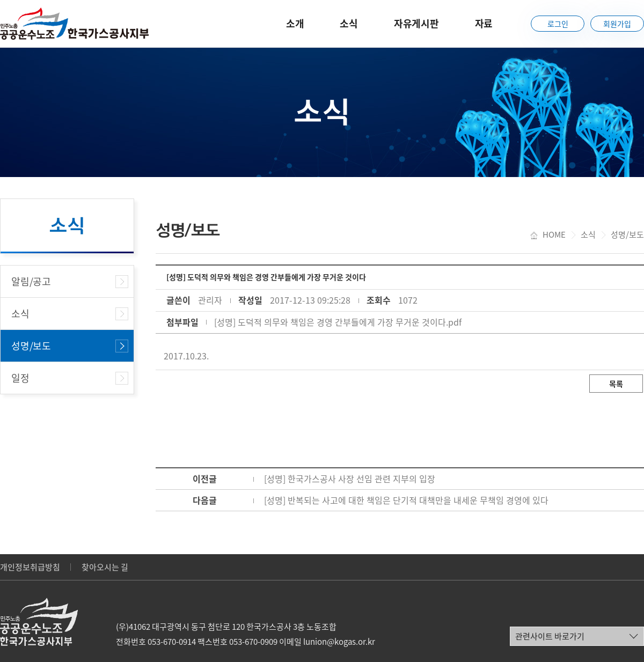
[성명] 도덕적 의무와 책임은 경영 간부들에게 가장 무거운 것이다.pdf (338, 322)
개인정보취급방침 (30, 567)
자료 (484, 23)
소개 (295, 23)
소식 (349, 23)
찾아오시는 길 (105, 567)
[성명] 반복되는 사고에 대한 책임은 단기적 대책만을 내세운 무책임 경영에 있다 (406, 500)
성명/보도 (31, 346)
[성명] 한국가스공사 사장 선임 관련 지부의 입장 (350, 479)
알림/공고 (31, 281)
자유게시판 (416, 23)
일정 (20, 378)
